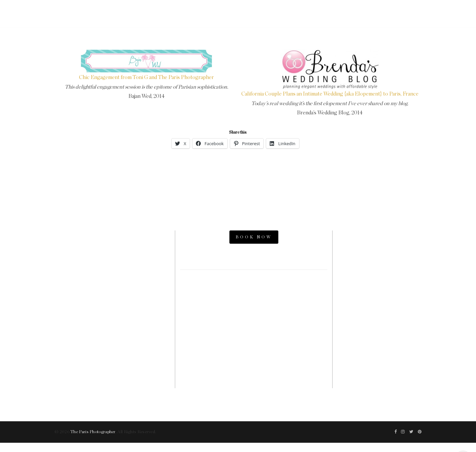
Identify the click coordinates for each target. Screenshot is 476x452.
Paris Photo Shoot (380, 247)
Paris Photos (379, 259)
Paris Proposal (379, 270)
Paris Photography (380, 326)
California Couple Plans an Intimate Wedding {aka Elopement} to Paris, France (330, 94)
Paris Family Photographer (379, 337)
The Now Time (380, 348)
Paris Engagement (379, 281)
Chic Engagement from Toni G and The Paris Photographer (146, 77)
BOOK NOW (254, 237)
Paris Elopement (380, 292)
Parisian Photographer (379, 303)
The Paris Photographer (93, 432)
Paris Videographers (379, 314)
